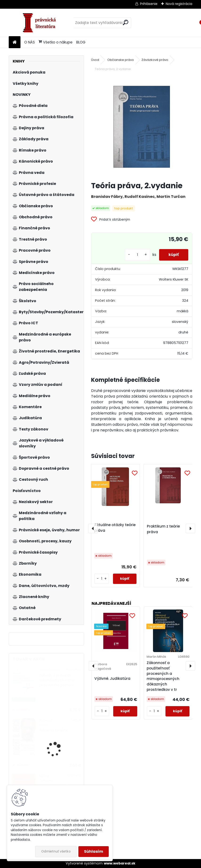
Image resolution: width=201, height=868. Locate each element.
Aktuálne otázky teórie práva (115, 528)
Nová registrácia (179, 4)
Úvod (95, 60)
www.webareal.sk (120, 863)
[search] (126, 22)
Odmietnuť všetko (56, 851)
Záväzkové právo (155, 60)
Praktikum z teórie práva (163, 529)
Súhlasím (94, 851)
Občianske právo (121, 60)
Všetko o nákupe (56, 42)
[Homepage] (15, 42)
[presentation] (93, 528)
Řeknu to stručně (53, 730)
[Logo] (41, 23)
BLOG (81, 42)
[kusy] (137, 255)
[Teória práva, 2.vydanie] (142, 127)
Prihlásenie (149, 4)
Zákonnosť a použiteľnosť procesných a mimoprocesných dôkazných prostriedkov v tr (163, 676)
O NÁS (30, 42)
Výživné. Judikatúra (112, 678)
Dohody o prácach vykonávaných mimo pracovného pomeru (57, 680)
